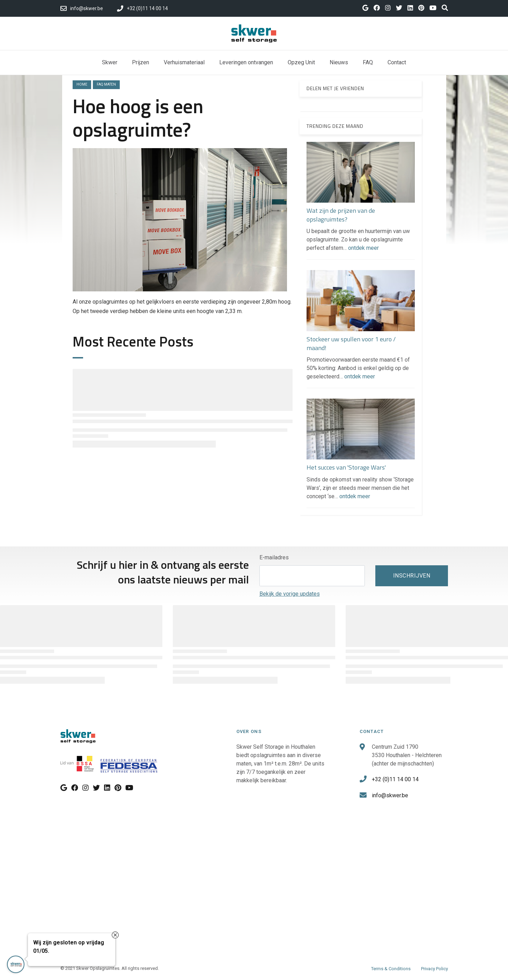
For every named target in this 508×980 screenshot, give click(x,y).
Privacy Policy (435, 969)
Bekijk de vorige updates (290, 594)
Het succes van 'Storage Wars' (346, 467)
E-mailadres (274, 557)
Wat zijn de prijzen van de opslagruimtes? (341, 215)
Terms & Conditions (391, 969)
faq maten (106, 84)
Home (82, 84)
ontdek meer (363, 248)
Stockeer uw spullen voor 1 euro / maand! (351, 343)
